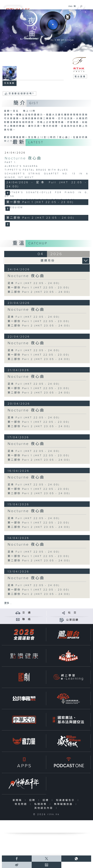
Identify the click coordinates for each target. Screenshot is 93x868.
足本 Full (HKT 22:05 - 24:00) (34, 283)
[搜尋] (81, 6)
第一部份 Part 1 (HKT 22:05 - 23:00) (39, 288)
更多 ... (8, 603)
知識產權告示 (66, 800)
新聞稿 (18, 800)
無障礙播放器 (64, 804)
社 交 (72, 613)
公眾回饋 (72, 620)
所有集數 (10, 83)
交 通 (27, 613)
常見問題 (22, 804)
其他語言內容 (44, 808)
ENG (70, 6)
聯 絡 (27, 619)
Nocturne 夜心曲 (23, 158)
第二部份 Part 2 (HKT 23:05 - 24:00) (39, 292)
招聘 (33, 800)
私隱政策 (41, 804)
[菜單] (89, 6)
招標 (46, 800)
